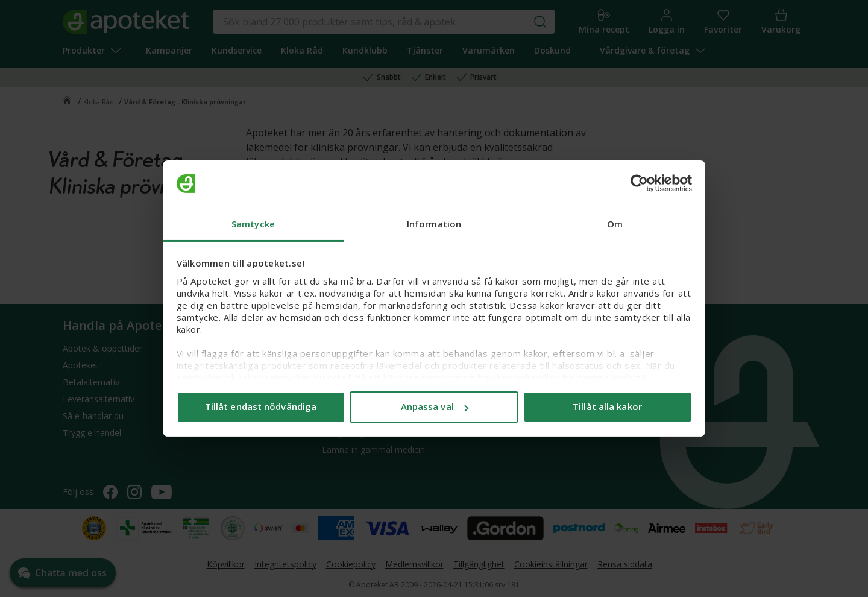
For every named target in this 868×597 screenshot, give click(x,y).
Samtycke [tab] (253, 224)
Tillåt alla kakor (607, 406)
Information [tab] (434, 224)
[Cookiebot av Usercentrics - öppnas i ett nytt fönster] (639, 183)
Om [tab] (615, 224)
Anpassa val (435, 406)
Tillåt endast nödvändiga (261, 406)
